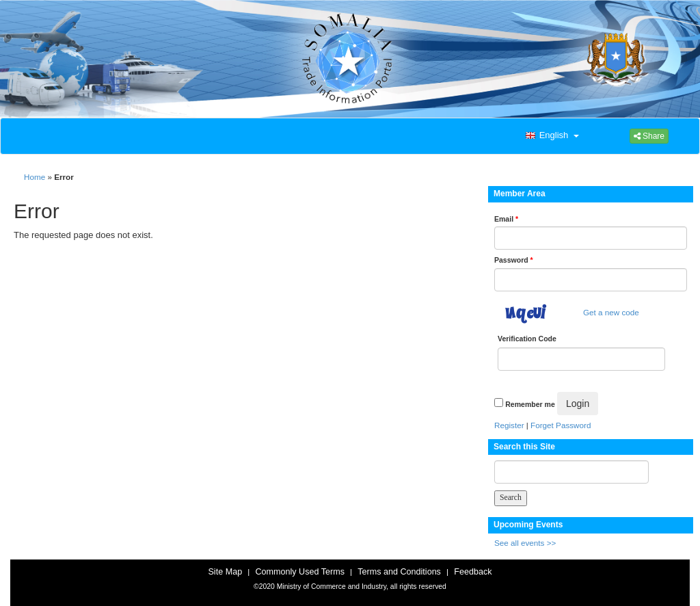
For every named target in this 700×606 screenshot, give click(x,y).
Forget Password (561, 425)
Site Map (225, 572)
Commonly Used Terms (299, 572)
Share (649, 136)
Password (514, 260)
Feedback (473, 572)
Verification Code (527, 339)
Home (35, 177)
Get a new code (611, 312)
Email (506, 219)
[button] (551, 136)
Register (509, 425)
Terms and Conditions (399, 572)
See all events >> (525, 543)
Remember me (530, 404)
